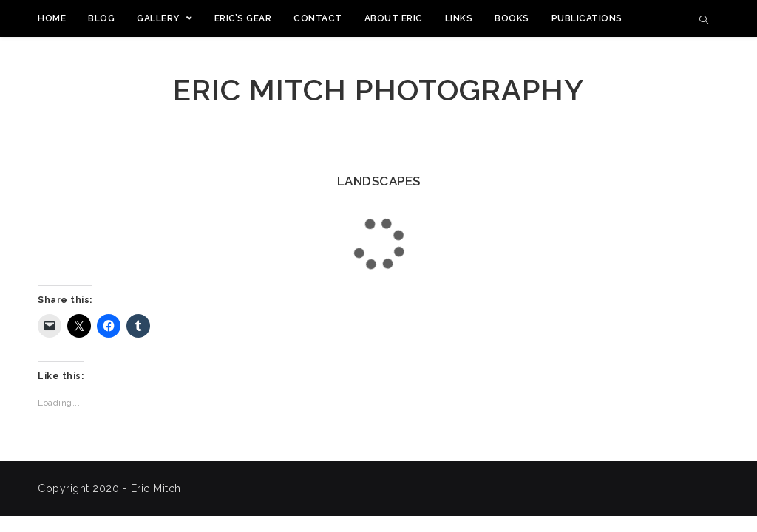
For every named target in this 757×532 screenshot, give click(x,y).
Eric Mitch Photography (378, 90)
